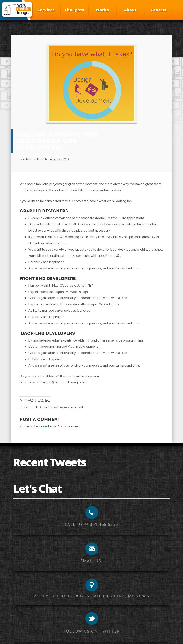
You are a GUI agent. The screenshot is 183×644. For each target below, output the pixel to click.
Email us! (91, 561)
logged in (45, 426)
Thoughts (74, 10)
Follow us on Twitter (92, 631)
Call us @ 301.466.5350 (92, 524)
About (130, 10)
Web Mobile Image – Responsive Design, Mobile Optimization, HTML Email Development (17, 9)
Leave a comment (71, 407)
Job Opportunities (45, 407)
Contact (159, 10)
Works (102, 10)
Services (46, 10)
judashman (30, 159)
